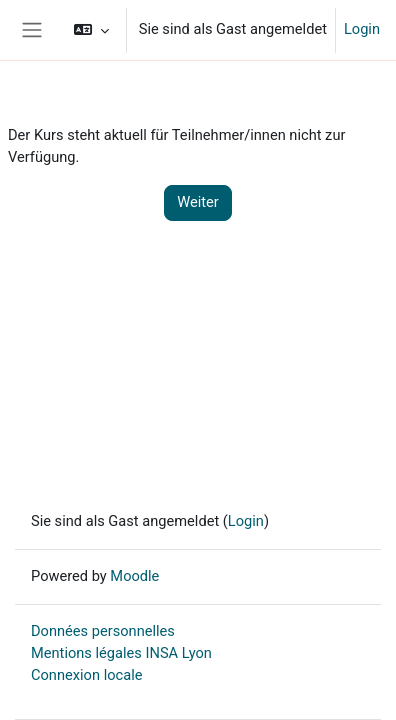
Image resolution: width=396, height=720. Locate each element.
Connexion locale (86, 675)
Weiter (198, 202)
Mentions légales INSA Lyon (121, 653)
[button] (90, 30)
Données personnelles (103, 631)
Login (362, 29)
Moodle (134, 576)
